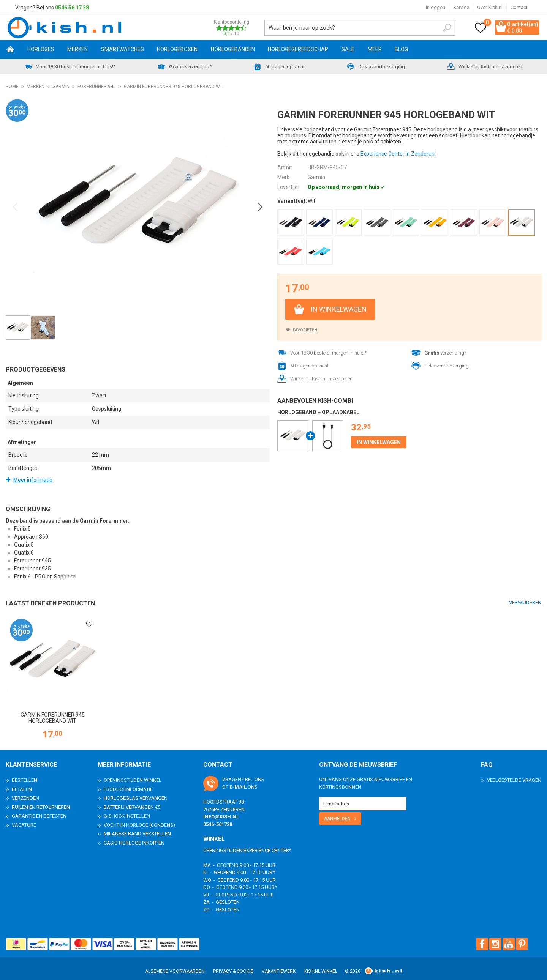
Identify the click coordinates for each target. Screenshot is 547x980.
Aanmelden (337, 812)
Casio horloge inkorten (134, 836)
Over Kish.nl (490, 7)
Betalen (22, 782)
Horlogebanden (233, 50)
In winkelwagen (339, 310)
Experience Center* (267, 844)
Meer (375, 50)
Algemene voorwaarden (175, 964)
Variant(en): (292, 202)
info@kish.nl (221, 810)
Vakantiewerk (279, 964)
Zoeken (435, 28)
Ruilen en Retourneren (41, 800)
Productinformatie (128, 782)
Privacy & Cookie (233, 964)
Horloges (41, 50)
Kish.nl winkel (321, 964)
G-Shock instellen (127, 809)
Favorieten (305, 331)
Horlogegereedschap (298, 50)
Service (461, 7)
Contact (519, 7)
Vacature (24, 818)
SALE (348, 50)
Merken (77, 50)
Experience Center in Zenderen (398, 155)
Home (10, 50)
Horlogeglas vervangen (136, 792)
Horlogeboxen (177, 50)
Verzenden (25, 792)
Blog (401, 50)
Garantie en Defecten (39, 809)
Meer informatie (33, 481)
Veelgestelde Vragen (514, 774)
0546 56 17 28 (72, 8)
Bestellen (25, 774)
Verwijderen (525, 604)
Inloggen (436, 7)
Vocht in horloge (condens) (139, 818)
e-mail (238, 780)
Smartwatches (123, 50)
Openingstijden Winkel (133, 774)
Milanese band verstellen (137, 827)
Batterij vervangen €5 (132, 800)
